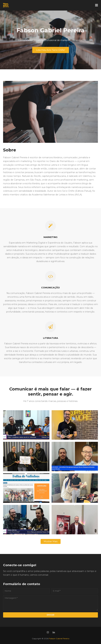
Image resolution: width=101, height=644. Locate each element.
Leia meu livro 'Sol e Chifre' (51, 50)
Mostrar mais (51, 541)
